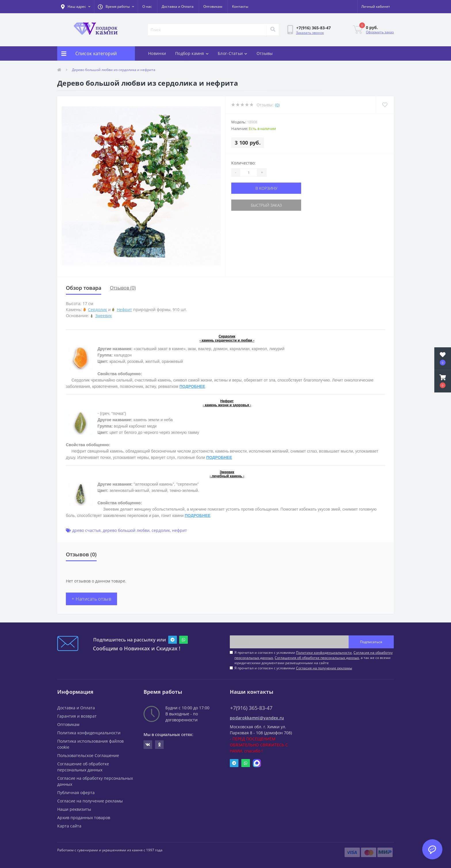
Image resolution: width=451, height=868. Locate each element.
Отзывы (265, 53)
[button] (116, 7)
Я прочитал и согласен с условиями (293, 668)
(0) (277, 105)
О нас (147, 6)
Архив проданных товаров (84, 818)
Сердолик (98, 310)
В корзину (266, 188)
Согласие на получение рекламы (90, 801)
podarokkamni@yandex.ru (257, 718)
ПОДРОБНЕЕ (192, 386)
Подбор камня (192, 53)
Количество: (243, 163)
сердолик (161, 530)
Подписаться (371, 642)
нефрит (179, 530)
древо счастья (86, 530)
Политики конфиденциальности (324, 653)
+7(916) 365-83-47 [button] (251, 708)
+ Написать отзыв (91, 599)
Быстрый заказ (266, 205)
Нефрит (124, 310)
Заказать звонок (310, 33)
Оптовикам (213, 6)
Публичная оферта (76, 793)
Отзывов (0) (123, 288)
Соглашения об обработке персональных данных (317, 658)
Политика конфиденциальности (89, 733)
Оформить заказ (380, 32)
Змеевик (104, 316)
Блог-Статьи (233, 53)
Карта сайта (69, 826)
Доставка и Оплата (178, 6)
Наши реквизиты (74, 809)
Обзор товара (84, 288)
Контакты (240, 6)
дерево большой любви (126, 530)
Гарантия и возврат (77, 716)
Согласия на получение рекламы (324, 668)
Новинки (157, 53)
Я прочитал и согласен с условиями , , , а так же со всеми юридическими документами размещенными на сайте (314, 658)
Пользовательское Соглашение (88, 755)
